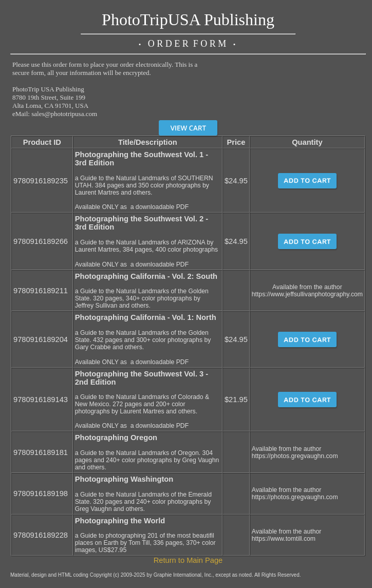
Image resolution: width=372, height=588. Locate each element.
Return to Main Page (188, 560)
